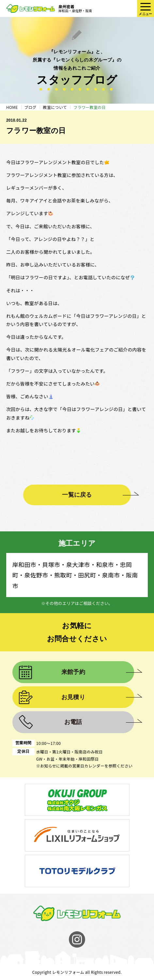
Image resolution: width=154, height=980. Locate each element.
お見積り (73, 697)
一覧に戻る (77, 495)
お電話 (73, 722)
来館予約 (73, 672)
